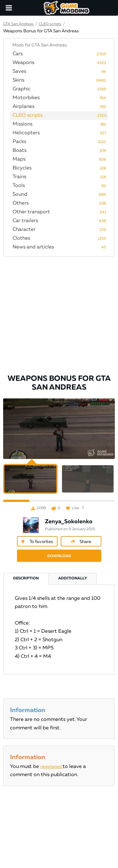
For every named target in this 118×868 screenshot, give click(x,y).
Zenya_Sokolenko (69, 522)
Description (26, 578)
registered (51, 767)
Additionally (73, 578)
